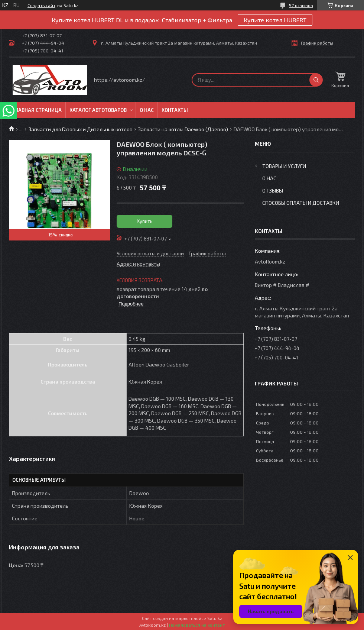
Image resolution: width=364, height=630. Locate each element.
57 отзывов (301, 5)
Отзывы (273, 190)
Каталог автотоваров (98, 110)
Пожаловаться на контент (197, 625)
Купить (145, 221)
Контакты (175, 110)
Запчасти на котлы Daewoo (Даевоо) (183, 129)
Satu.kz (215, 618)
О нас (147, 110)
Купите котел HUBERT (275, 20)
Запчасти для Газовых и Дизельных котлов (80, 129)
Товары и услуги (284, 166)
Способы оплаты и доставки (301, 203)
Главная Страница (37, 110)
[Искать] (316, 80)
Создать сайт (41, 5)
